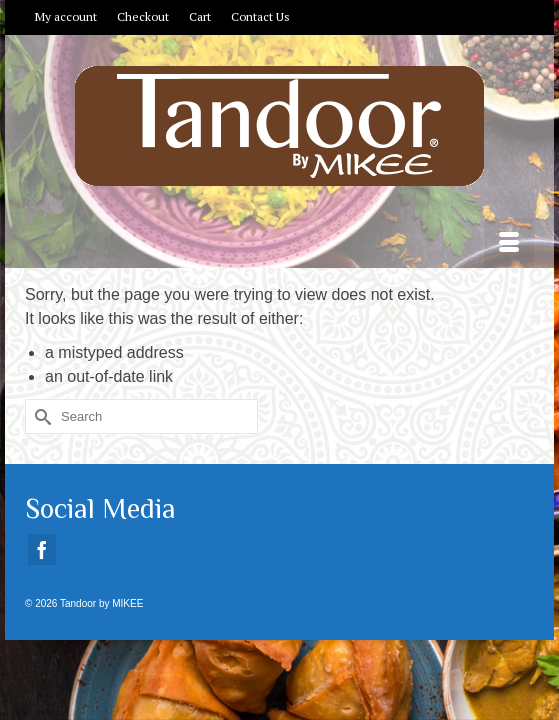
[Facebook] (42, 549)
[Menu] (509, 243)
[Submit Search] (40, 416)
